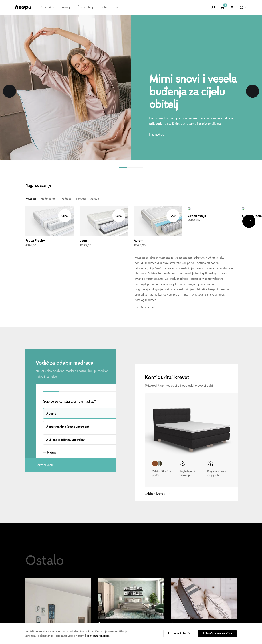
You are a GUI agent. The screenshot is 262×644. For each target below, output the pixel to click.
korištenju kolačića (97, 636)
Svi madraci (148, 282)
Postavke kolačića (179, 633)
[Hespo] (23, 7)
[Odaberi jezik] (243, 7)
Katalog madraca (145, 275)
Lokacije (66, 7)
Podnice (66, 199)
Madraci (31, 199)
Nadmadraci (157, 135)
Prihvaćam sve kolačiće (217, 633)
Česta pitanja (86, 7)
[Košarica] (223, 7)
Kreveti (81, 199)
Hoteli (104, 7)
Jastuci (95, 199)
